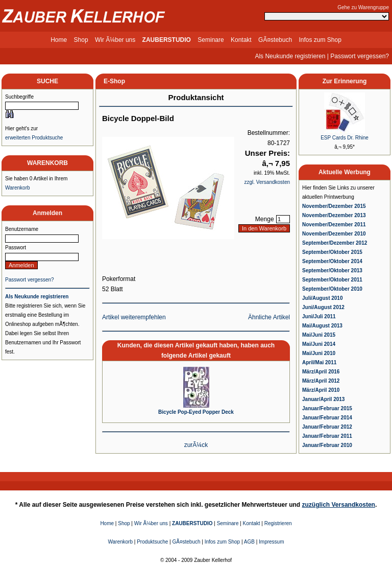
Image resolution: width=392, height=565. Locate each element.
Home (59, 40)
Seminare (211, 40)
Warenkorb (18, 188)
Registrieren (278, 523)
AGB (249, 542)
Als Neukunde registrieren (290, 56)
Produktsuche (152, 542)
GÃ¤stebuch (275, 40)
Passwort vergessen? (360, 56)
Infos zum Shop (320, 40)
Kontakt (241, 40)
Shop (81, 40)
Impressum (271, 542)
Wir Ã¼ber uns (115, 40)
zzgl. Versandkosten (267, 182)
